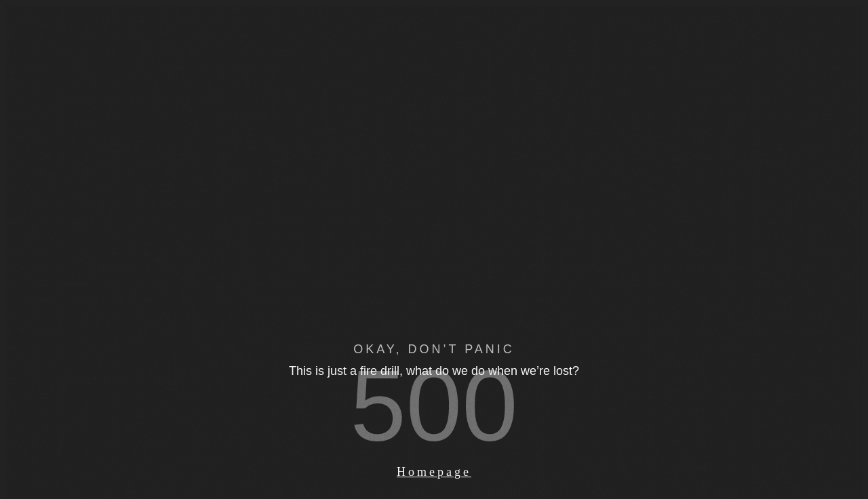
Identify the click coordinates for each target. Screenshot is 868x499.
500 (434, 406)
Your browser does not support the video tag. (434, 285)
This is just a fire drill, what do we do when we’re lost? (434, 371)
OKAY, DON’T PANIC (434, 349)
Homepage (434, 472)
